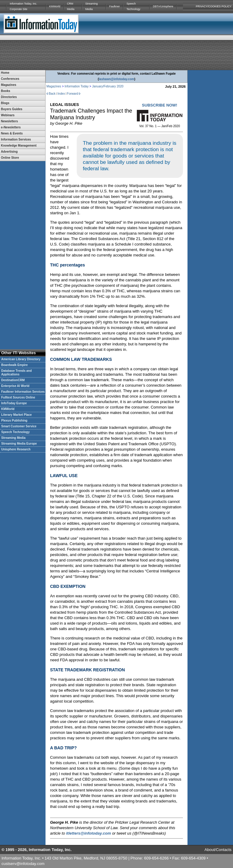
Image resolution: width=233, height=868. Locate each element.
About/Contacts (218, 850)
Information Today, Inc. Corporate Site (23, 6)
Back (52, 94)
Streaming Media (91, 6)
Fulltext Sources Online (18, 397)
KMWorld (55, 6)
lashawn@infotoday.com (117, 79)
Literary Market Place (17, 415)
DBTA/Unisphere (163, 6)
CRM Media (71, 6)
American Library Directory (21, 359)
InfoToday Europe (14, 403)
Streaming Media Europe (19, 444)
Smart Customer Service (19, 426)
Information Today (77, 86)
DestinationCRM (13, 380)
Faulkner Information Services (23, 392)
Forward (73, 94)
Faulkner (115, 6)
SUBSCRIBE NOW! (160, 105)
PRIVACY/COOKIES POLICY (214, 6)
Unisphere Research (16, 449)
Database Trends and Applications (17, 373)
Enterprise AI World (15, 386)
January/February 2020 (108, 86)
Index (61, 94)
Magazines (54, 86)
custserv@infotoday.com (23, 864)
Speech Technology (133, 6)
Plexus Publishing (14, 420)
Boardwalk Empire (14, 365)
